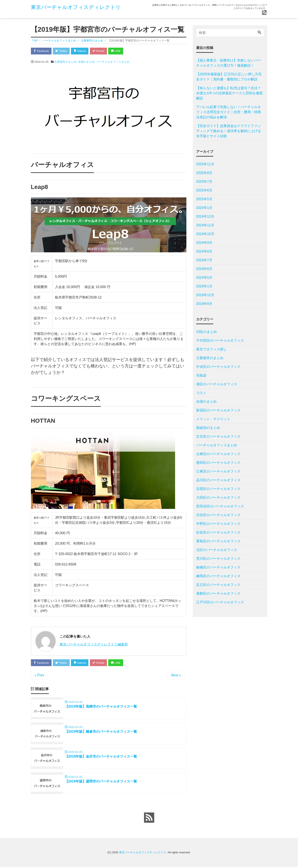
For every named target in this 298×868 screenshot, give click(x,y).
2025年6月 (204, 190)
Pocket (100, 51)
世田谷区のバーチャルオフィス (220, 506)
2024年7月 (204, 260)
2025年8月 (204, 173)
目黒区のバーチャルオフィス (218, 489)
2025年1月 (204, 208)
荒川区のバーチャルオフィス (218, 559)
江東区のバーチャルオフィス (218, 471)
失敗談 (201, 375)
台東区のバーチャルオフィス (218, 454)
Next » (176, 676)
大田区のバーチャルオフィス (218, 498)
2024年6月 (204, 269)
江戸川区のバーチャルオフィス (220, 602)
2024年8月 (204, 251)
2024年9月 (204, 243)
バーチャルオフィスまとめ (113, 62)
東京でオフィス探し (212, 349)
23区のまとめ (207, 332)
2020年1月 (204, 286)
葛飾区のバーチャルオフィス (218, 593)
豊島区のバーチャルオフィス (218, 541)
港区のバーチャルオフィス (217, 384)
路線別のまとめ (208, 428)
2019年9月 (204, 304)
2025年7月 (204, 182)
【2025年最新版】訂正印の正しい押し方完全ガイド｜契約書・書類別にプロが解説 (229, 77)
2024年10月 (205, 234)
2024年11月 (205, 225)
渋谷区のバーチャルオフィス (218, 515)
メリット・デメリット (213, 419)
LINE (118, 51)
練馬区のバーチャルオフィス (218, 576)
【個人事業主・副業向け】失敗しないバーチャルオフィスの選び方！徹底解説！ (229, 63)
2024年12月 (205, 216)
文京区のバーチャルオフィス (218, 436)
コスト (201, 393)
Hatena (81, 51)
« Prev (39, 676)
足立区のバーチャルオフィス (218, 585)
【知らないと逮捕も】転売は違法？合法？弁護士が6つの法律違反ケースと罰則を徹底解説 (230, 93)
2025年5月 (204, 199)
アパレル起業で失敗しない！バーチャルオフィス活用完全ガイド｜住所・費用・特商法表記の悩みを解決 (229, 112)
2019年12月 (205, 295)
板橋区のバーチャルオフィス (218, 567)
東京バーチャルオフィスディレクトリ (76, 7)
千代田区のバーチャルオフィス (220, 340)
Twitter (62, 51)
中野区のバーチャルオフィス (218, 524)
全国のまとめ (86, 62)
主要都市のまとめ (65, 62)
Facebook (42, 51)
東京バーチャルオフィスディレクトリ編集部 (94, 645)
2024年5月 (204, 278)
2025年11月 (205, 164)
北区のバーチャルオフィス (217, 550)
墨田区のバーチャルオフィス (218, 463)
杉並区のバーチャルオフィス (218, 532)
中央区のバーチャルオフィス (218, 367)
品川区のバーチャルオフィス (218, 480)
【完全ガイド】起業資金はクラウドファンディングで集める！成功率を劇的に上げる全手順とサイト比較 (229, 131)
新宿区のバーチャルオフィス (218, 410)
